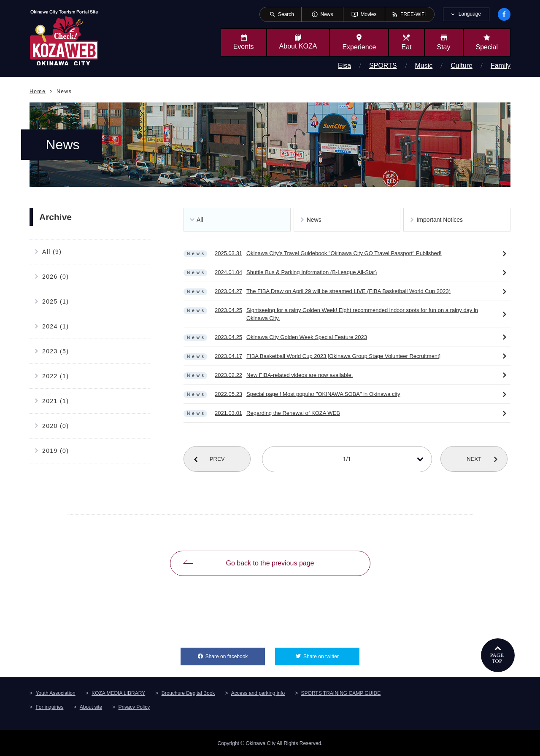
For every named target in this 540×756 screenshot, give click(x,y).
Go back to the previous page (270, 563)
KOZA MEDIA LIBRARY (118, 692)
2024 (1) (55, 326)
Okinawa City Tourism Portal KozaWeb (64, 37)
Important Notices (440, 220)
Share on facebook (235, 653)
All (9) (52, 252)
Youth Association (55, 692)
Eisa (344, 66)
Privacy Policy (134, 706)
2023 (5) (55, 351)
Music (424, 66)
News (314, 220)
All (200, 220)
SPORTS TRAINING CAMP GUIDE (341, 692)
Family (501, 66)
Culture (462, 66)
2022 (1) (55, 376)
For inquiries (49, 706)
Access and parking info (258, 692)
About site (91, 706)
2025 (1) (55, 301)
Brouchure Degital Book (188, 692)
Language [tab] (470, 14)
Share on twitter (331, 653)
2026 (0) (55, 277)
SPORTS (383, 66)
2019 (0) (55, 451)
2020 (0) (55, 426)
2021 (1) (55, 401)
